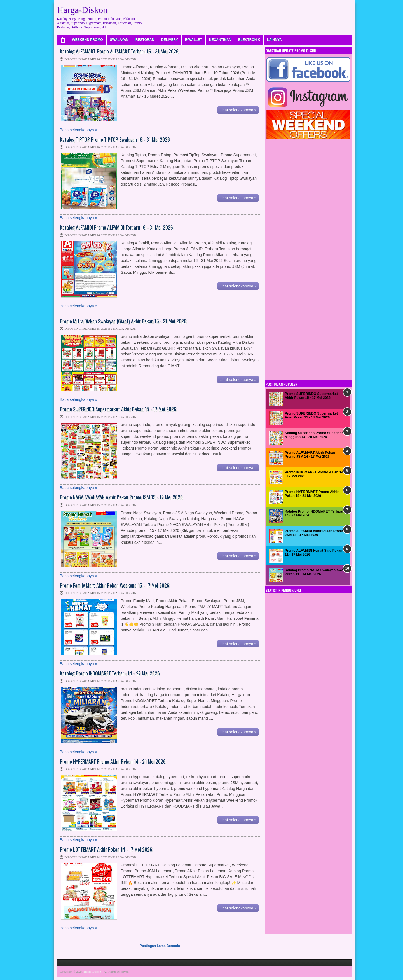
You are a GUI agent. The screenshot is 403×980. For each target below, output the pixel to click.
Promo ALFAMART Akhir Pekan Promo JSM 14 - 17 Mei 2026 (310, 455)
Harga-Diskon (92, 972)
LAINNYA (274, 40)
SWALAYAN (119, 40)
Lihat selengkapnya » (238, 110)
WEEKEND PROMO (88, 40)
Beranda (173, 946)
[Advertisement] (250, 15)
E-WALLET (194, 40)
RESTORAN (145, 40)
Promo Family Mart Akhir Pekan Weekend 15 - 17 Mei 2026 (115, 586)
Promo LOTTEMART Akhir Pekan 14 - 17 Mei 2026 (106, 850)
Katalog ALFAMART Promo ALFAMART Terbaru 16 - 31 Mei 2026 (119, 52)
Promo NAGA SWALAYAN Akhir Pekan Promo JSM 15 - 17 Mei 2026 (121, 497)
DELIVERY (170, 40)
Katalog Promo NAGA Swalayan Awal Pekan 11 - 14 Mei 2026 (315, 572)
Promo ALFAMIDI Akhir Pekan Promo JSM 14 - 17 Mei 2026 (314, 533)
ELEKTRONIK (249, 40)
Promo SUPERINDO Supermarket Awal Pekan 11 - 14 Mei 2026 (311, 415)
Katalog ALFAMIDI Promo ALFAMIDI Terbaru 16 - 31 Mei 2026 (116, 228)
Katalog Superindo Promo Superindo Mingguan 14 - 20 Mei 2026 (314, 435)
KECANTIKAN (220, 40)
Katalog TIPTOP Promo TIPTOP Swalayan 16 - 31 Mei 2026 (115, 140)
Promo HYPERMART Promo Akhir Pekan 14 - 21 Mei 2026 (113, 762)
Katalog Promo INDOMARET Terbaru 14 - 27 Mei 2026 (110, 673)
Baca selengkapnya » (79, 130)
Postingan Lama (153, 946)
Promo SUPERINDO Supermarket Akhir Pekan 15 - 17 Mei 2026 (118, 409)
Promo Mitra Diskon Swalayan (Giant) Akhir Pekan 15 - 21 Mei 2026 (123, 321)
